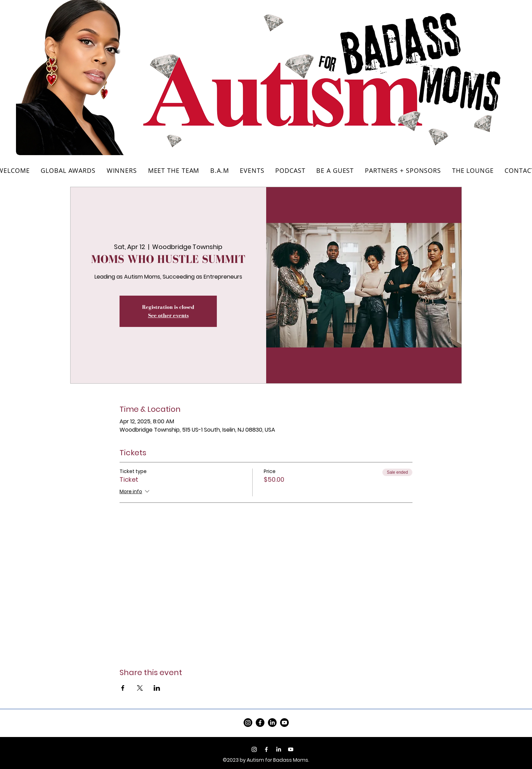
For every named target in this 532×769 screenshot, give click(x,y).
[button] (473, 170)
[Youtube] (291, 749)
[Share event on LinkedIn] (157, 688)
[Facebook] (260, 723)
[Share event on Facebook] (123, 688)
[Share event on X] (140, 688)
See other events (168, 315)
